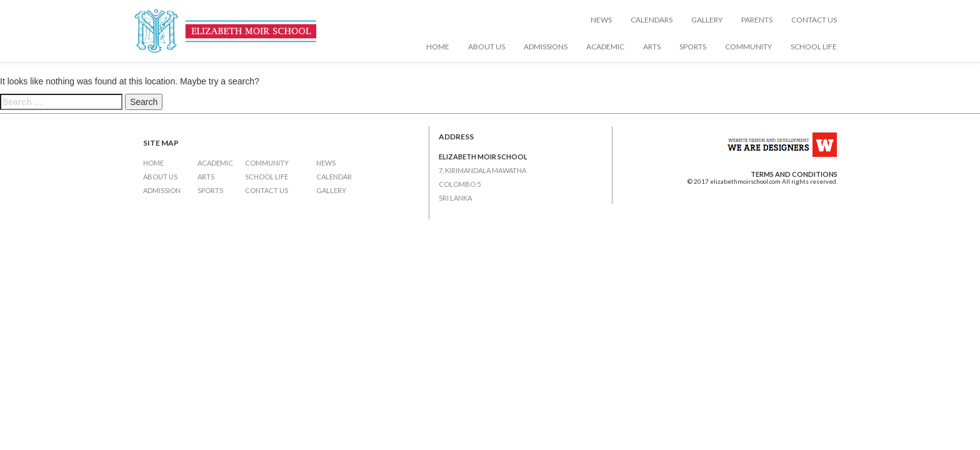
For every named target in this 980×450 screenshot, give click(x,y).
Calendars (652, 20)
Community (748, 47)
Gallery (707, 20)
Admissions (546, 47)
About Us (487, 47)
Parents (757, 20)
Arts (652, 47)
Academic (605, 47)
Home (438, 47)
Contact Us (814, 20)
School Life (814, 47)
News (601, 20)
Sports (693, 47)
